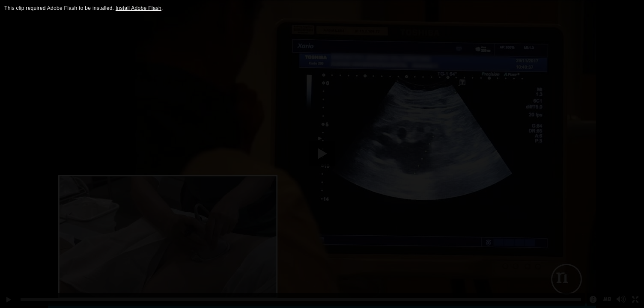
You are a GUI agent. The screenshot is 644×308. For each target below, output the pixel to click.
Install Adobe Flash (139, 8)
